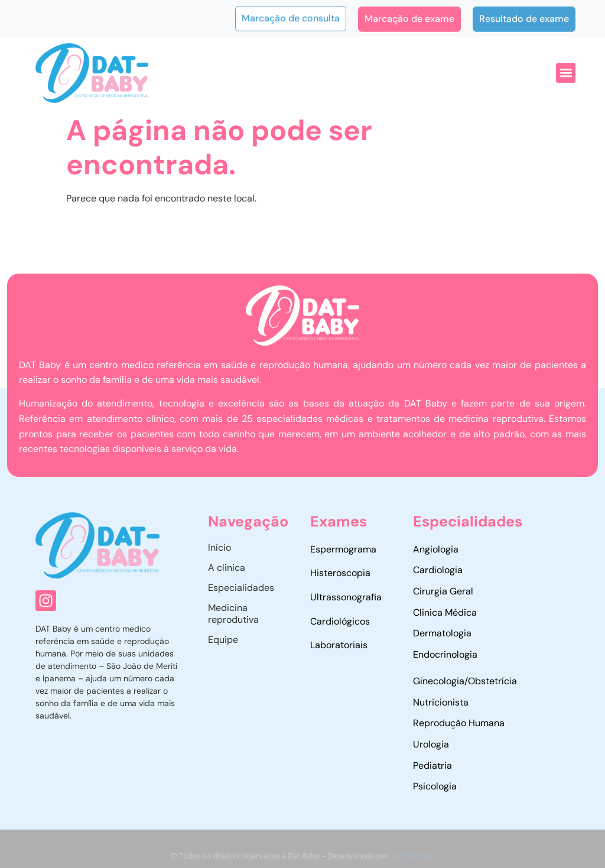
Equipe (223, 640)
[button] (566, 73)
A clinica (227, 568)
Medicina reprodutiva (233, 614)
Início (219, 547)
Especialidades (241, 588)
